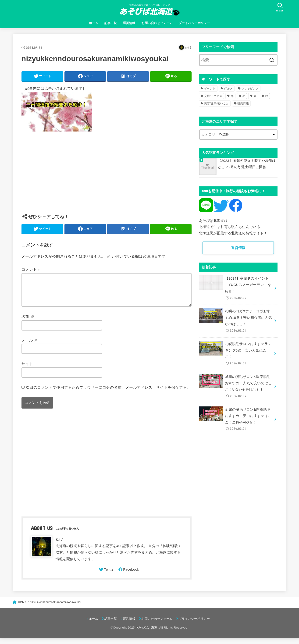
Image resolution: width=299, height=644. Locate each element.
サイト (27, 369)
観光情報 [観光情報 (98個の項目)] (243, 103)
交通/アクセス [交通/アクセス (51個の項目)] (213, 96)
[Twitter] (107, 575)
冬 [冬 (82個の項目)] (232, 96)
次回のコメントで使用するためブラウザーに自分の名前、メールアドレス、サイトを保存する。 (108, 393)
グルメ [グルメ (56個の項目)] (228, 89)
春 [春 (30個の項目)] (255, 96)
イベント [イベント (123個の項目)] (210, 89)
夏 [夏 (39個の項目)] (244, 96)
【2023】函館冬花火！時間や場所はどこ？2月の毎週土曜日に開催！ (247, 164)
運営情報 (129, 23)
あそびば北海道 (147, 633)
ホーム (94, 23)
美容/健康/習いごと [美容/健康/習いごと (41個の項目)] (217, 103)
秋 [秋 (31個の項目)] (267, 96)
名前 (28, 322)
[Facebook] (128, 575)
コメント (32, 269)
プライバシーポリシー (194, 23)
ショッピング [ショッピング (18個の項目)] (250, 89)
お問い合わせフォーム (157, 23)
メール (30, 346)
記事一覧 (111, 23)
